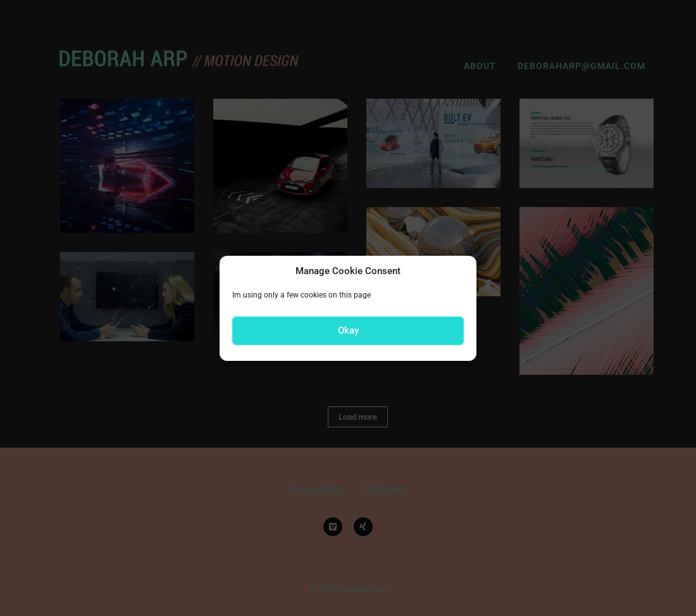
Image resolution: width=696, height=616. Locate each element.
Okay (348, 330)
